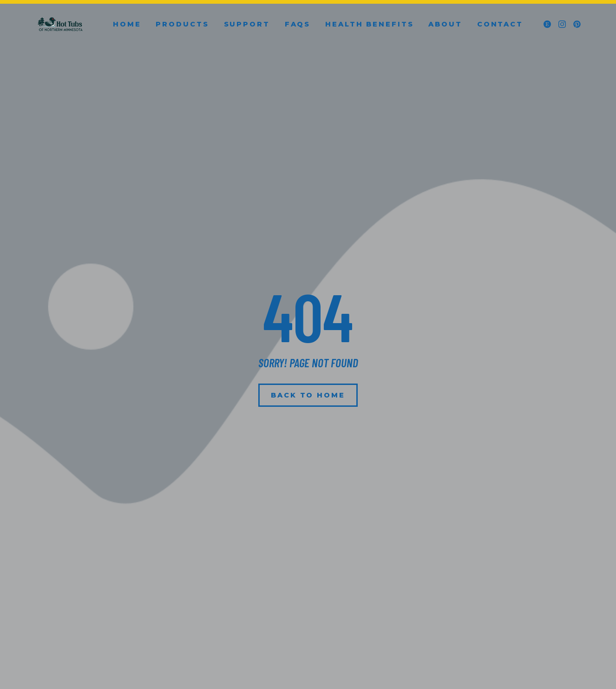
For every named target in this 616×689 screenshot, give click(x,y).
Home (127, 24)
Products (182, 24)
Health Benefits (369, 24)
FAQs (298, 24)
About (445, 24)
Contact (500, 24)
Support (247, 24)
